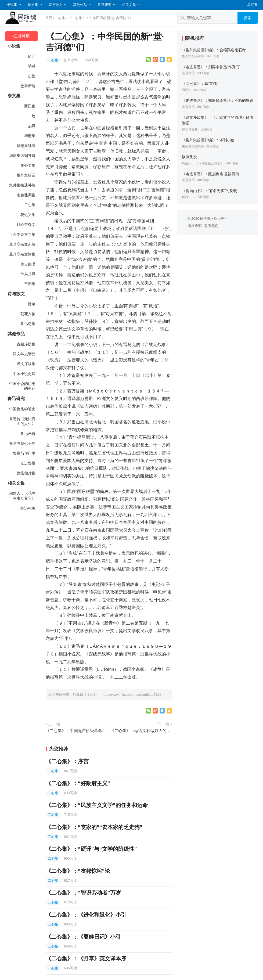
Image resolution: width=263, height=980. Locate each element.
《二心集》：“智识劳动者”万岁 (83, 893)
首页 (49, 18)
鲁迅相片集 (26, 473)
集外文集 (28, 165)
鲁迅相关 (28, 508)
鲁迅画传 (28, 434)
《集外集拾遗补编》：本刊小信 (208, 140)
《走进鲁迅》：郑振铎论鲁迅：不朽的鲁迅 (218, 100)
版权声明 (195, 226)
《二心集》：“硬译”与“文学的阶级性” (91, 849)
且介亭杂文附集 (22, 254)
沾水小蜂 (71, 60)
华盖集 (30, 136)
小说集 (12, 5)
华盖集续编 (26, 146)
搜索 (248, 18)
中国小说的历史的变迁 (22, 386)
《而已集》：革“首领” (200, 84)
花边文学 (28, 215)
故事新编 (28, 86)
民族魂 (205, 219)
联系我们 (211, 226)
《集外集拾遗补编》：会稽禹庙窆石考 (214, 50)
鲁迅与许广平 (24, 453)
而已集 (30, 106)
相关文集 (129, 5)
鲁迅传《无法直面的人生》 (22, 421)
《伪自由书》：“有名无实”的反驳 (210, 191)
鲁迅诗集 (28, 324)
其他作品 (80, 5)
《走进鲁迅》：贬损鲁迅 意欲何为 (211, 174)
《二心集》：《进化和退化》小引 (86, 915)
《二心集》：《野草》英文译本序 (86, 959)
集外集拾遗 (26, 175)
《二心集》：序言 (67, 761)
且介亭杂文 (26, 225)
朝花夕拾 (28, 314)
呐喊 (32, 66)
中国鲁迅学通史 (22, 409)
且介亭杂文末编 (22, 244)
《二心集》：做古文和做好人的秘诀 (141, 731)
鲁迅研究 (105, 5)
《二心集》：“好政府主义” (78, 783)
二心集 (60, 18)
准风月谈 (28, 274)
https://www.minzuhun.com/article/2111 (131, 695)
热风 (32, 126)
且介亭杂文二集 (22, 235)
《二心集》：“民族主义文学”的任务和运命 (97, 805)
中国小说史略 (24, 374)
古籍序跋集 (26, 344)
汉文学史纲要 (24, 354)
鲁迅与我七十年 (22, 444)
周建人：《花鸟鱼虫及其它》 (22, 496)
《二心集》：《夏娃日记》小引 (83, 937)
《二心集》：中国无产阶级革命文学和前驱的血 (77, 731)
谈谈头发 (189, 157)
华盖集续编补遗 (22, 156)
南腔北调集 (26, 195)
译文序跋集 (26, 364)
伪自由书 (28, 264)
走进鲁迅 (28, 463)
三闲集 (30, 284)
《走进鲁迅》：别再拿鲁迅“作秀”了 (211, 67)
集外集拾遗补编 (22, 185)
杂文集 (33, 5)
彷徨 (32, 76)
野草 (32, 304)
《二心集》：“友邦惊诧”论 (78, 871)
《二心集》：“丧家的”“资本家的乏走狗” (94, 827)
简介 (32, 56)
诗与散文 (56, 5)
